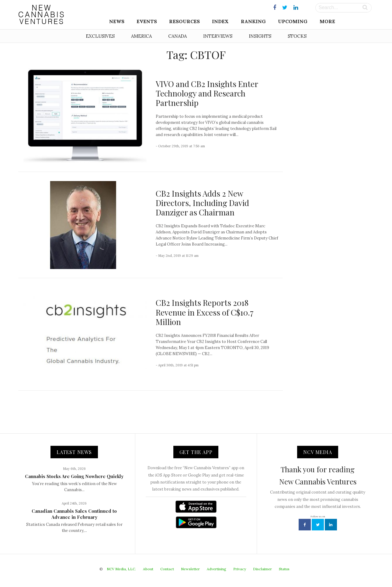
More (327, 21)
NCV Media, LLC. (121, 569)
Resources (184, 21)
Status (284, 569)
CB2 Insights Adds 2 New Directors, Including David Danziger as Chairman (202, 203)
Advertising (217, 569)
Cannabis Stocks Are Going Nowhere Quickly (74, 476)
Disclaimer (262, 569)
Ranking (253, 21)
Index (220, 21)
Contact (167, 569)
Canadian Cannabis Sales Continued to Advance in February (74, 514)
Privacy (240, 569)
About (148, 569)
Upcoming (293, 21)
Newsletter (190, 569)
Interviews (218, 36)
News (117, 21)
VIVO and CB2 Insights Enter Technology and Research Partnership (207, 93)
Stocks (297, 36)
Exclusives (100, 36)
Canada (177, 36)
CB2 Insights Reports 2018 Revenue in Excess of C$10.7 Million (205, 312)
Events (147, 21)
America (141, 36)
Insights (260, 36)
